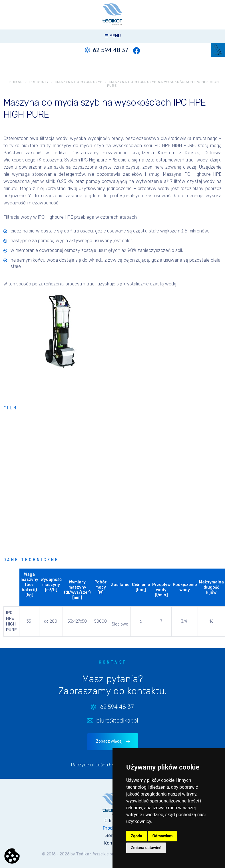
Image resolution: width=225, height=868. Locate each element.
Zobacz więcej (109, 741)
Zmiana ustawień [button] (146, 848)
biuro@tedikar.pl (117, 721)
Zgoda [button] (136, 836)
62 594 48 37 (111, 50)
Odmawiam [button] (163, 836)
